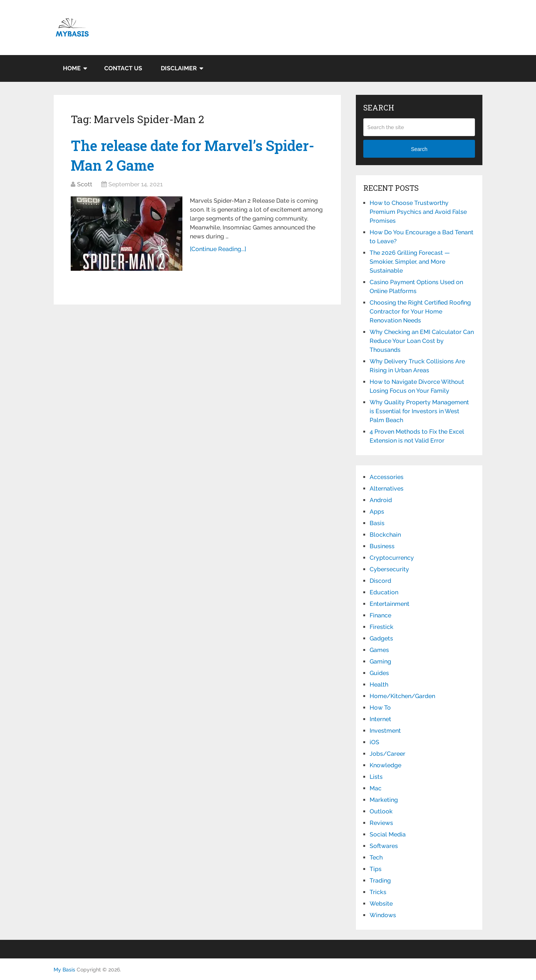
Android (381, 500)
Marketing (384, 800)
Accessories (387, 477)
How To (380, 708)
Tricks (378, 892)
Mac (376, 788)
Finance (380, 615)
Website (381, 904)
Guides (379, 673)
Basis (377, 523)
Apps (377, 512)
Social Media (388, 834)
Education (384, 592)
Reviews (381, 823)
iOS (374, 742)
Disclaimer (179, 68)
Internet (380, 719)
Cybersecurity (389, 569)
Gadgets (381, 638)
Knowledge (385, 765)
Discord (380, 581)
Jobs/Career (387, 754)
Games (379, 650)
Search (419, 149)
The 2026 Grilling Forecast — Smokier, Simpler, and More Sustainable (410, 262)
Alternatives (387, 489)
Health (379, 685)
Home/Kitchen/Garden (402, 696)
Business (382, 546)
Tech (376, 857)
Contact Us (123, 68)
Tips (376, 869)
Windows (383, 915)
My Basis (64, 970)
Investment (385, 731)
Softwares (384, 846)
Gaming (380, 661)
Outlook (381, 811)
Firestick (382, 627)
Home (72, 68)
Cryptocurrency (392, 558)
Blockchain (385, 535)
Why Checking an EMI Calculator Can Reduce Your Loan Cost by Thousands (422, 341)
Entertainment (390, 604)
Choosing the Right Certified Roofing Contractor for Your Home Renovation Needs (420, 311)
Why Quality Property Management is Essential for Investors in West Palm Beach (419, 411)
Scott (85, 184)
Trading (380, 881)
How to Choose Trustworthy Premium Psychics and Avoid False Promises (418, 212)
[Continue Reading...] (218, 249)
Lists (376, 777)
